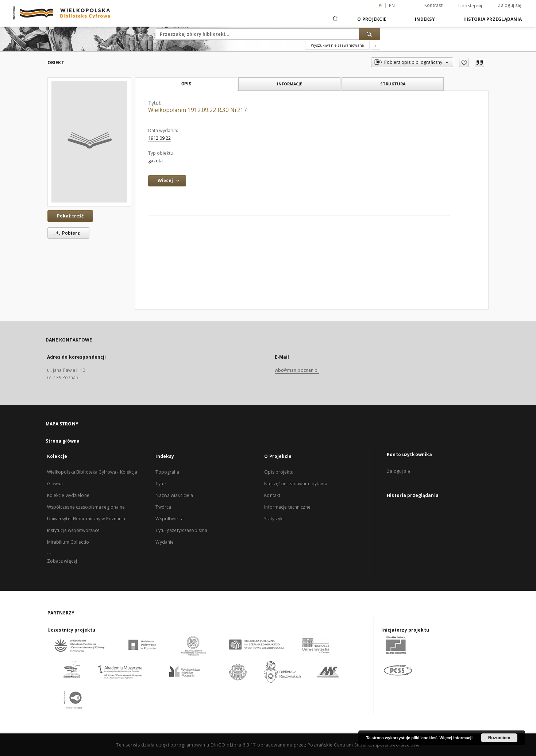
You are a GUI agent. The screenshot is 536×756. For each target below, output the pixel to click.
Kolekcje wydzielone (68, 495)
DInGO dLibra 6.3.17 (233, 745)
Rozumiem (499, 738)
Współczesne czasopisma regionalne (86, 507)
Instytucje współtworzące (74, 530)
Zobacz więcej (62, 561)
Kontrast (433, 5)
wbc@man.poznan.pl (297, 370)
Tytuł (161, 484)
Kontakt (272, 495)
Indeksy (425, 19)
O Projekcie (372, 19)
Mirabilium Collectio (68, 542)
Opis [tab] (186, 84)
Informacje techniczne (287, 507)
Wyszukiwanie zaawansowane (337, 45)
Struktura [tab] (393, 84)
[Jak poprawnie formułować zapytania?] (375, 45)
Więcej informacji (456, 738)
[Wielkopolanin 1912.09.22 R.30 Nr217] (89, 142)
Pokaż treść (70, 216)
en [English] (392, 6)
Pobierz (66, 233)
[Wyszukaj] (370, 34)
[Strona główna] (335, 19)
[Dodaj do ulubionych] (464, 62)
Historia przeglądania (493, 19)
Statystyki (274, 519)
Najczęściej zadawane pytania (296, 484)
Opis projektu (279, 472)
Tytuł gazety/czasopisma (181, 530)
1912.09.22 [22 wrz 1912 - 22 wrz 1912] (159, 138)
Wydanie (165, 542)
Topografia (167, 472)
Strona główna (63, 441)
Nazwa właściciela (174, 495)
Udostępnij (470, 6)
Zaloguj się (510, 5)
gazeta (155, 161)
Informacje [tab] (290, 84)
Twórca (163, 507)
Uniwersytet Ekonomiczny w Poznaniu (86, 519)
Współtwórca (169, 519)
